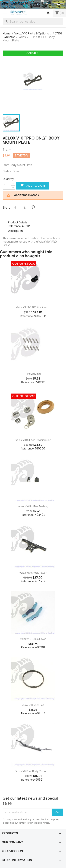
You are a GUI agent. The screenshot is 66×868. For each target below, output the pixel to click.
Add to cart (33, 186)
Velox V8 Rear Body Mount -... (33, 771)
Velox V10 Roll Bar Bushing (33, 506)
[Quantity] (7, 186)
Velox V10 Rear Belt (33, 705)
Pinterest (33, 207)
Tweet (24, 207)
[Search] (33, 22)
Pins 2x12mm (33, 374)
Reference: (15, 226)
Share (15, 207)
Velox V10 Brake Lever (33, 639)
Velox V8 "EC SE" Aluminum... (33, 307)
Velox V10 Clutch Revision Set (33, 440)
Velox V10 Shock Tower (33, 573)
